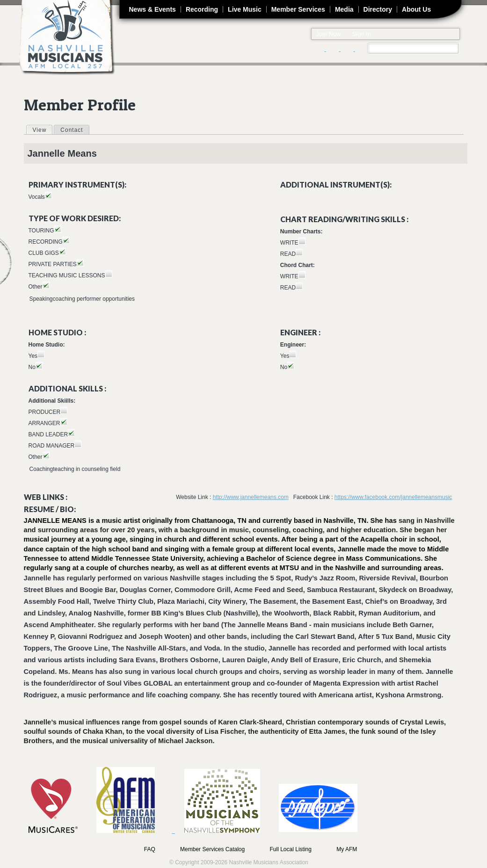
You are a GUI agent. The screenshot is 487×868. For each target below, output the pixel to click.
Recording (202, 9)
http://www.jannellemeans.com (251, 497)
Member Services (298, 9)
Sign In (362, 34)
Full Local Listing (291, 849)
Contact (72, 130)
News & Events (153, 9)
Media (344, 9)
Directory (378, 9)
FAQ (150, 849)
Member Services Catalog (212, 849)
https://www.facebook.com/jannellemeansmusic (393, 497)
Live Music (245, 9)
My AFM (347, 849)
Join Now (328, 34)
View (43, 130)
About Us (416, 9)
